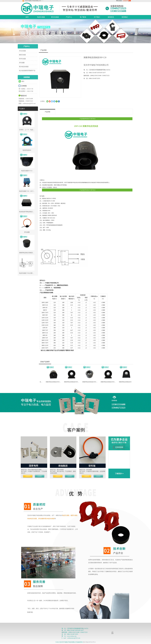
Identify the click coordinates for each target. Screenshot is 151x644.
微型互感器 (22, 55)
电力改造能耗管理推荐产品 (27, 71)
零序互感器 (22, 59)
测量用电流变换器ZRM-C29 (70, 382)
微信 (21, 81)
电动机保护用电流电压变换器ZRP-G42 (31, 212)
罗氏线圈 (22, 63)
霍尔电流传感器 (24, 67)
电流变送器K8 (27, 150)
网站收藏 (119, 1)
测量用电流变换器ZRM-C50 (107, 382)
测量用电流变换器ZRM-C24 (52, 382)
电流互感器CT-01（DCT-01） (28, 191)
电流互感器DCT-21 (27, 171)
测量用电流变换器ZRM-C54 (125, 382)
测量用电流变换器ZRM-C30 (88, 382)
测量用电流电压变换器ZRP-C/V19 (29, 253)
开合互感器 (22, 51)
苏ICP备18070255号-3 (89, 642)
